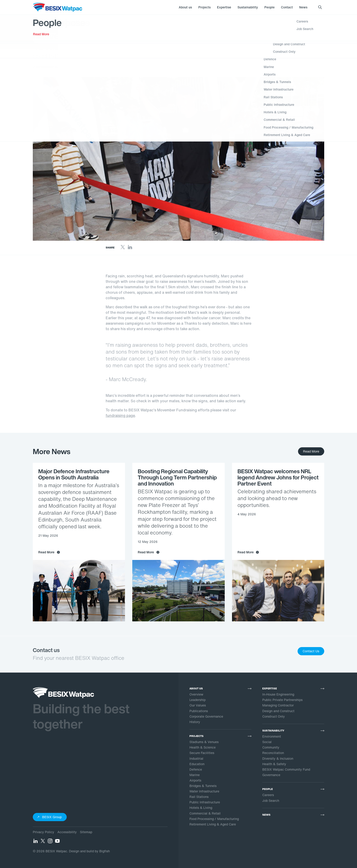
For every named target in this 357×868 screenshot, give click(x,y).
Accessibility (67, 832)
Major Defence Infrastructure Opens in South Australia (74, 474)
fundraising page (120, 415)
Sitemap (86, 832)
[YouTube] (57, 842)
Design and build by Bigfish (89, 851)
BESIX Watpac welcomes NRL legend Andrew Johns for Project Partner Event (278, 477)
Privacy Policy (43, 832)
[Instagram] (50, 842)
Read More (311, 451)
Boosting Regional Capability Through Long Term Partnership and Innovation (177, 477)
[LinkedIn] (130, 248)
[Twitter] (123, 248)
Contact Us (311, 651)
